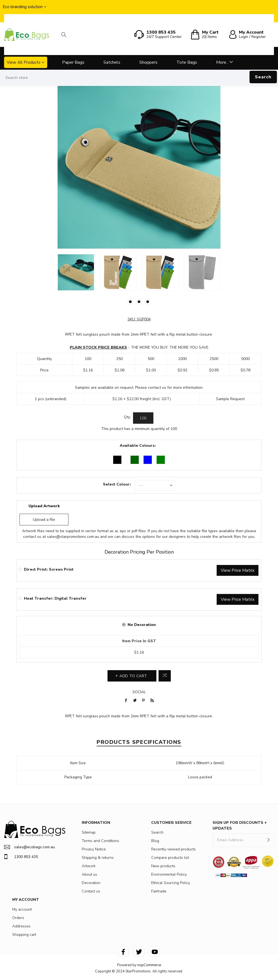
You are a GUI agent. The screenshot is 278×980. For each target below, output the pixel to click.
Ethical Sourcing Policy (171, 883)
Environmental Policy (169, 874)
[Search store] (139, 78)
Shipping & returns (98, 858)
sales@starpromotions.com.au (73, 537)
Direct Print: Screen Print (49, 569)
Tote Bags (187, 62)
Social (139, 692)
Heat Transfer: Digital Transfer (55, 598)
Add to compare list (165, 676)
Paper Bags (73, 62)
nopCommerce (149, 965)
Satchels (112, 62)
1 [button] (130, 302)
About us (89, 874)
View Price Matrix (238, 570)
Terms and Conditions (100, 841)
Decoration (91, 883)
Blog (155, 841)
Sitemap (89, 832)
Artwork (89, 866)
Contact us (91, 891)
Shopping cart (24, 935)
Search (263, 77)
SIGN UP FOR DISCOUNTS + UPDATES (240, 825)
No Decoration (142, 625)
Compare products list (170, 858)
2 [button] (139, 302)
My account (22, 909)
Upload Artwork (44, 506)
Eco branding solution (23, 7)
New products (163, 866)
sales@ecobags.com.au (29, 847)
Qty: (127, 417)
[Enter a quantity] (143, 418)
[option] (76, 272)
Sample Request (230, 399)
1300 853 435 (21, 857)
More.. (222, 62)
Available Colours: (138, 446)
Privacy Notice (94, 849)
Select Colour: (117, 484)
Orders (18, 918)
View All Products (24, 62)
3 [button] (148, 302)
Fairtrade (159, 891)
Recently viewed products (173, 849)
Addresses (21, 926)
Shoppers (148, 62)
